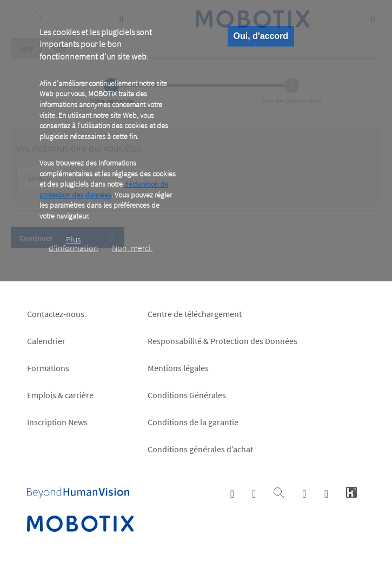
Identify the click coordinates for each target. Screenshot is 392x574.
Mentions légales (178, 368)
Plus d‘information (74, 243)
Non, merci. (132, 248)
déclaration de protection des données (104, 189)
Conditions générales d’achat (200, 449)
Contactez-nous (56, 314)
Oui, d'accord (261, 36)
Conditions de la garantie (193, 422)
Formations (48, 368)
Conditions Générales (187, 395)
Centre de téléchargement (195, 314)
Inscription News (57, 422)
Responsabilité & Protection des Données (222, 341)
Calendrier (46, 341)
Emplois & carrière (60, 395)
